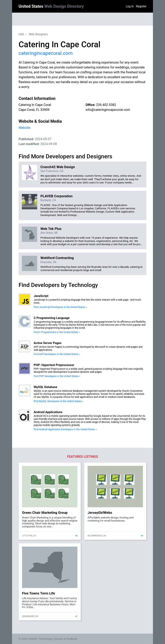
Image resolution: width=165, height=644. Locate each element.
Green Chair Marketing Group (45, 513)
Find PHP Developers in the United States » (57, 376)
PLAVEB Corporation (56, 196)
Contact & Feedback (66, 639)
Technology (45, 639)
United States (51, 6)
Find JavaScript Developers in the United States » (60, 307)
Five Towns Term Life (38, 593)
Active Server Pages (48, 343)
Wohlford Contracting (57, 258)
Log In (130, 6)
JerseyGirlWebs (100, 513)
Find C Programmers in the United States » (57, 332)
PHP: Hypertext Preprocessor (54, 365)
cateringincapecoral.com (46, 53)
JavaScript (41, 296)
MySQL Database (45, 387)
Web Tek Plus (51, 229)
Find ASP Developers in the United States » (57, 354)
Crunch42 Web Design (58, 167)
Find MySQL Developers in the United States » (58, 401)
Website (24, 128)
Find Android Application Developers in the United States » (65, 429)
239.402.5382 (106, 105)
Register (141, 6)
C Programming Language (52, 318)
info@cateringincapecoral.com (108, 110)
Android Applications (48, 412)
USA (21, 34)
